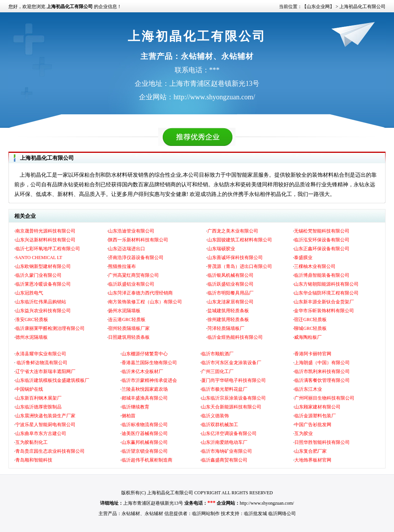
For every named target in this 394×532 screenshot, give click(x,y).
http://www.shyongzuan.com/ (267, 503)
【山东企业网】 (318, 7)
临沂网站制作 (206, 514)
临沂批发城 (255, 514)
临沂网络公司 (282, 514)
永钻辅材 (131, 514)
